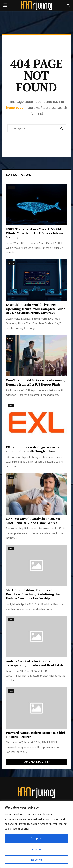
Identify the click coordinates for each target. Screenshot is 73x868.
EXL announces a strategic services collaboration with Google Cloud (32, 449)
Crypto (11, 187)
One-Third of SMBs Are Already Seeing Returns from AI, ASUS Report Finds (35, 382)
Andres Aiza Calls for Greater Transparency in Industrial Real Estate (35, 663)
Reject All (37, 860)
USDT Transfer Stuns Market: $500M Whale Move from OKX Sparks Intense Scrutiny (35, 233)
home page (15, 107)
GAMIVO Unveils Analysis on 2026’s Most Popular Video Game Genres (33, 521)
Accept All (37, 838)
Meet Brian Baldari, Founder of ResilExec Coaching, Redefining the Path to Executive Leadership (33, 594)
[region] (36, 834)
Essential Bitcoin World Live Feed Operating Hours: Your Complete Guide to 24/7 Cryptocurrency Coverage (36, 309)
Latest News (18, 175)
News (11, 339)
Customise (36, 849)
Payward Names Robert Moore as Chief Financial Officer (36, 735)
